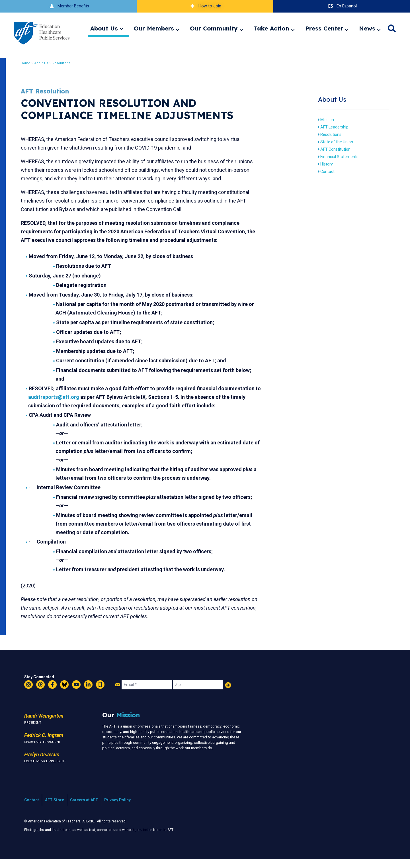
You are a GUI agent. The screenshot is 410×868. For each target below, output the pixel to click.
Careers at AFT (84, 808)
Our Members (154, 28)
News (367, 28)
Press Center (324, 28)
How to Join (205, 6)
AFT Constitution (332, 149)
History (323, 164)
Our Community (214, 28)
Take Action (271, 28)
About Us (104, 28)
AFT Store (55, 808)
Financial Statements (336, 157)
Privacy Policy (117, 808)
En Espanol (342, 6)
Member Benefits (68, 6)
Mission (324, 120)
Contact (324, 171)
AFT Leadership (331, 127)
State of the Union (334, 142)
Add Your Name (228, 694)
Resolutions (66, 63)
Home (30, 63)
